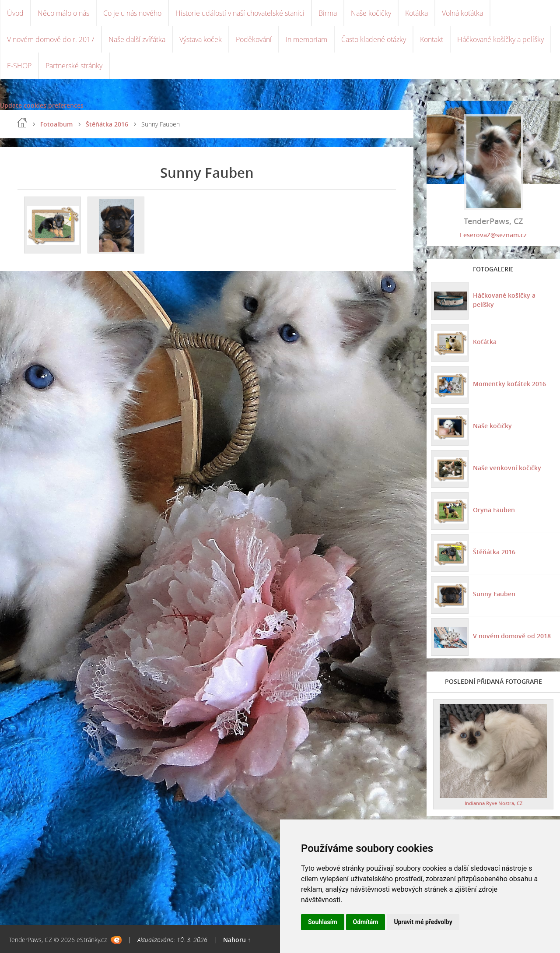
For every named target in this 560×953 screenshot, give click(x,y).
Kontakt (432, 39)
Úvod (15, 13)
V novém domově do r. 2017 (51, 39)
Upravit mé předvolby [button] (423, 922)
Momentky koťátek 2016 (509, 384)
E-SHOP (19, 66)
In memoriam (306, 39)
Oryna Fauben (494, 510)
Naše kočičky (371, 13)
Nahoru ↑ (237, 940)
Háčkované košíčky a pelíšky (500, 39)
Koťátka (416, 13)
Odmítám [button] (366, 922)
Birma (328, 13)
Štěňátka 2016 (107, 124)
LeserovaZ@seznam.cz (493, 235)
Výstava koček (201, 39)
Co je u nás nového (132, 13)
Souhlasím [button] (323, 922)
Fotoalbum (56, 124)
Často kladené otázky (374, 39)
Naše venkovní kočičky (507, 468)
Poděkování (254, 39)
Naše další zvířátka (137, 39)
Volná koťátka (462, 13)
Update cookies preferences (42, 105)
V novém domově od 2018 (512, 636)
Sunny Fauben (494, 594)
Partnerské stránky (74, 66)
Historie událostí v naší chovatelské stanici (240, 13)
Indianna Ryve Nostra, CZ (493, 803)
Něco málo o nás (63, 13)
